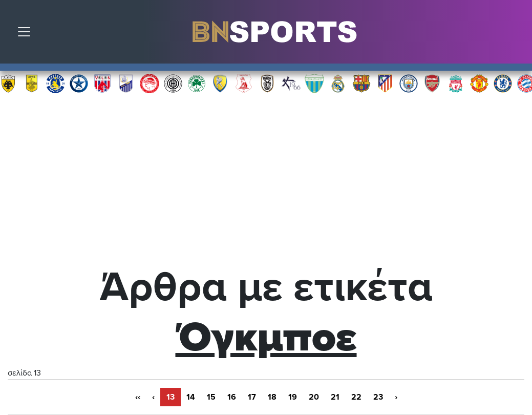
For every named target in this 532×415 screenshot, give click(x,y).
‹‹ (138, 397)
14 (191, 397)
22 (356, 397)
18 (272, 397)
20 (314, 397)
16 (232, 397)
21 (335, 397)
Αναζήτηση (517, 34)
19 (293, 397)
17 (252, 397)
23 (378, 397)
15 (211, 397)
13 (171, 397)
